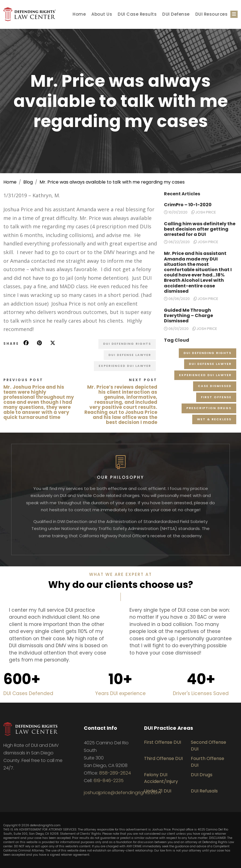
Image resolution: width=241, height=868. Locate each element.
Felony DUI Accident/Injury (161, 778)
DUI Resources (212, 14)
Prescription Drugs (209, 408)
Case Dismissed (215, 386)
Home (79, 14)
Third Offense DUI (163, 758)
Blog (28, 182)
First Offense (216, 397)
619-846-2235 (109, 781)
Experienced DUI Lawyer (125, 366)
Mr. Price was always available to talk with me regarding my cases (112, 182)
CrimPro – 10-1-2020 (188, 205)
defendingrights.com (45, 825)
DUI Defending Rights (127, 344)
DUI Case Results (137, 14)
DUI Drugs (202, 775)
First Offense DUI (163, 742)
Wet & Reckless (214, 419)
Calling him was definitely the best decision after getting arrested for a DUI (200, 229)
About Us (102, 14)
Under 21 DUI (158, 791)
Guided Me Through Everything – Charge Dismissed (188, 315)
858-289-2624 (115, 773)
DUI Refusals (204, 791)
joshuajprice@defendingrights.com (122, 793)
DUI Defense (176, 14)
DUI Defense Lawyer (130, 355)
